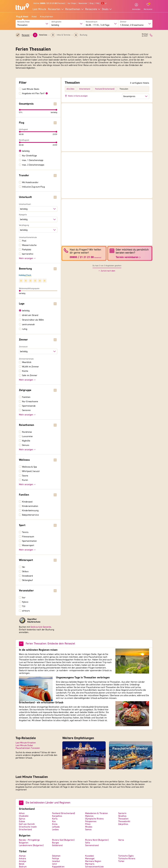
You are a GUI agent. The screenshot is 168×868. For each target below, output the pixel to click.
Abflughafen (56, 22)
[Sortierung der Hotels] (136, 96)
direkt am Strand (30, 315)
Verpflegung (24, 225)
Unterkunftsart (25, 204)
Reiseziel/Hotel (23, 22)
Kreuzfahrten (46, 17)
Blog (91, 3)
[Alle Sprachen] (104, 3)
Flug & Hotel (22, 17)
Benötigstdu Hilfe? (145, 35)
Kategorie (23, 215)
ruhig (25, 329)
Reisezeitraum (92, 22)
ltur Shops (72, 3)
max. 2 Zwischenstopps (33, 165)
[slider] (20, 110)
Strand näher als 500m (33, 320)
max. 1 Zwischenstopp (33, 160)
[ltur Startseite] (22, 7)
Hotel (34, 17)
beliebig (26, 151)
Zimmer (123, 22)
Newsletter (83, 3)
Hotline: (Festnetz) (49, 3)
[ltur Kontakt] (151, 35)
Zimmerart (23, 347)
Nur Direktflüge (30, 156)
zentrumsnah (28, 325)
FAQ (97, 3)
